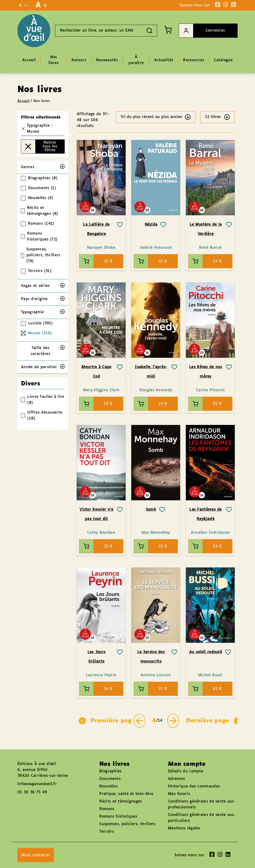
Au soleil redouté (206, 652)
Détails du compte (186, 771)
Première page (107, 721)
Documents (110, 779)
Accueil (23, 101)
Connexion (202, 31)
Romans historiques (118, 817)
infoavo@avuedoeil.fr (37, 784)
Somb (151, 510)
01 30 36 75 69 (32, 792)
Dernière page (213, 721)
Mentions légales (184, 828)
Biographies (110, 771)
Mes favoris (179, 794)
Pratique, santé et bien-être (126, 794)
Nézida (151, 225)
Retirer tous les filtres (39, 147)
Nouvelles (108, 786)
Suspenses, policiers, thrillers (127, 824)
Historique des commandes (194, 786)
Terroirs (107, 832)
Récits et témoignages (121, 801)
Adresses (176, 779)
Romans (107, 809)
